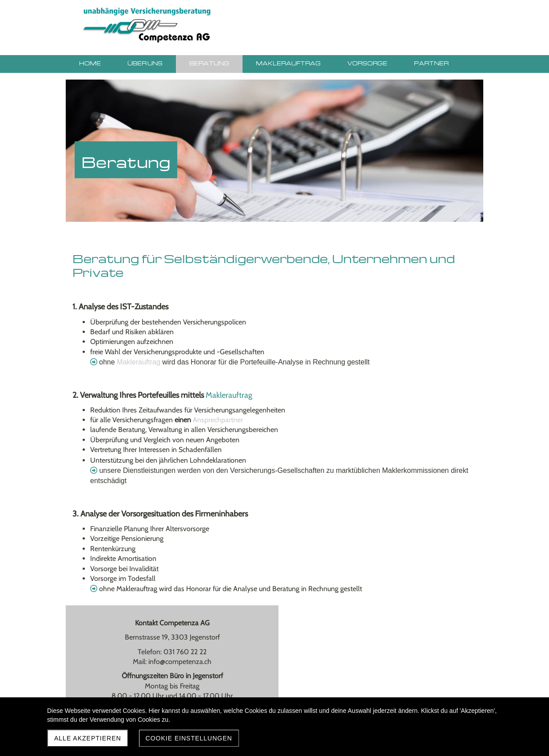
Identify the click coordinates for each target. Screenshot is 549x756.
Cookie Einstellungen (189, 738)
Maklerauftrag (139, 362)
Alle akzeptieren (88, 738)
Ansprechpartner (218, 420)
